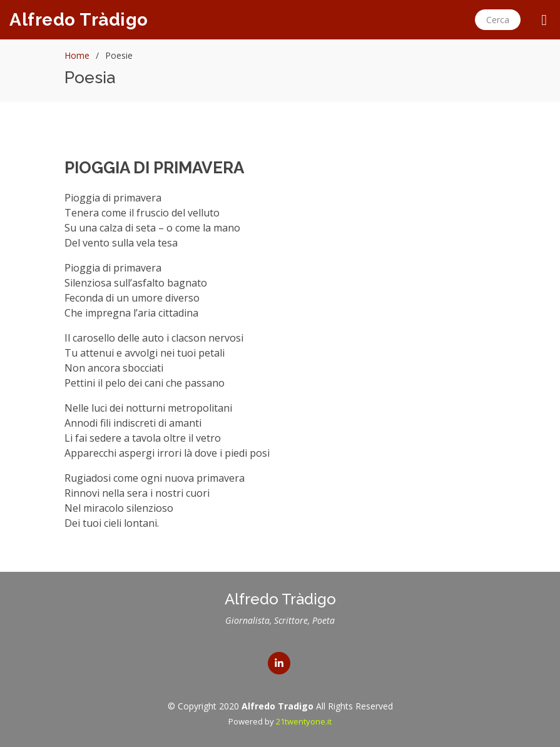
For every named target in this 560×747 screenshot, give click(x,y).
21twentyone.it (304, 721)
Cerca (498, 20)
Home (77, 55)
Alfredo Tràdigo (79, 20)
